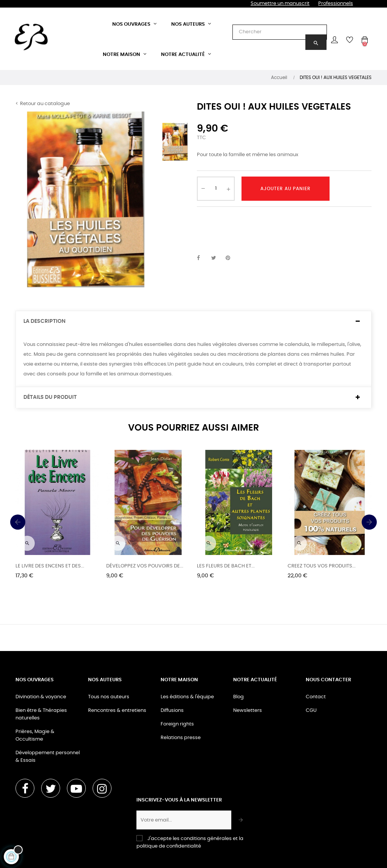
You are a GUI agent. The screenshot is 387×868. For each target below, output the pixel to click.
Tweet (217, 258)
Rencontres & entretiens (117, 711)
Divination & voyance (41, 697)
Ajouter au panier (286, 189)
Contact (316, 697)
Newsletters (248, 711)
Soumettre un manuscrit (280, 4)
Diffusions (172, 711)
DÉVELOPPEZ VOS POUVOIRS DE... (145, 566)
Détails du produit (50, 397)
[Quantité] (216, 189)
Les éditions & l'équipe (187, 697)
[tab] (193, 322)
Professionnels (336, 4)
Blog (238, 697)
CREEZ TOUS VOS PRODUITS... (322, 566)
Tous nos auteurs (109, 697)
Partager (203, 258)
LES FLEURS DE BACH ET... (226, 566)
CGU (311, 711)
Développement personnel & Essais (48, 757)
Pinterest (231, 258)
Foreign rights (177, 724)
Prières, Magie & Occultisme (35, 735)
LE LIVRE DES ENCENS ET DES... (50, 566)
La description (44, 321)
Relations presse (181, 738)
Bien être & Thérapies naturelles (41, 714)
